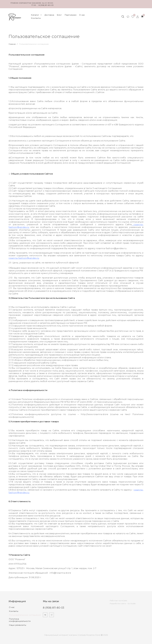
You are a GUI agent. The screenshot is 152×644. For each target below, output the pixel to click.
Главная (12, 43)
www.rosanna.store (93, 182)
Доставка (49, 14)
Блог (59, 14)
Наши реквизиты (18, 624)
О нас (82, 14)
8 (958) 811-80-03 (46, 5)
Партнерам (71, 14)
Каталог (36, 14)
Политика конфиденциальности (20, 619)
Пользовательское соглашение (25, 614)
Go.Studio (132, 603)
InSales (124, 600)
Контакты (36, 18)
